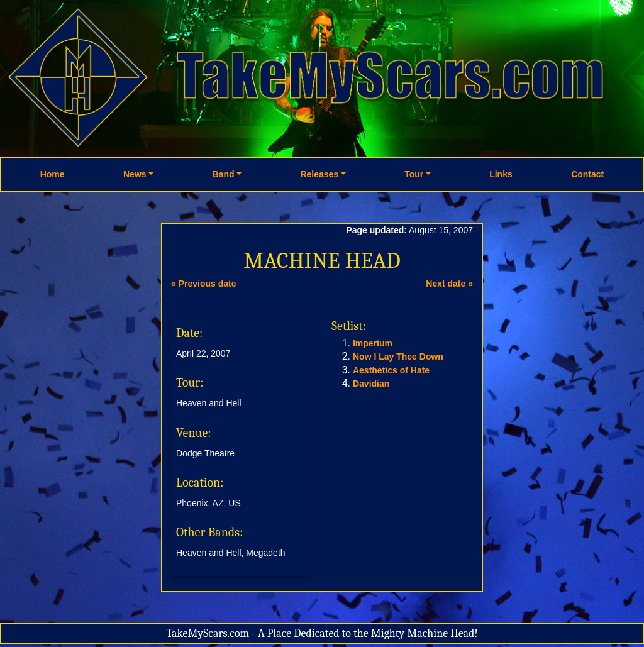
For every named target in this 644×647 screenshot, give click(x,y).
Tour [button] (414, 174)
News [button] (135, 174)
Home (53, 174)
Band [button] (224, 174)
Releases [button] (319, 174)
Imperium (373, 343)
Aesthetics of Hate (391, 370)
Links (501, 174)
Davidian (371, 384)
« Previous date (204, 284)
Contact (587, 174)
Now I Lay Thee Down (398, 357)
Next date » (449, 284)
